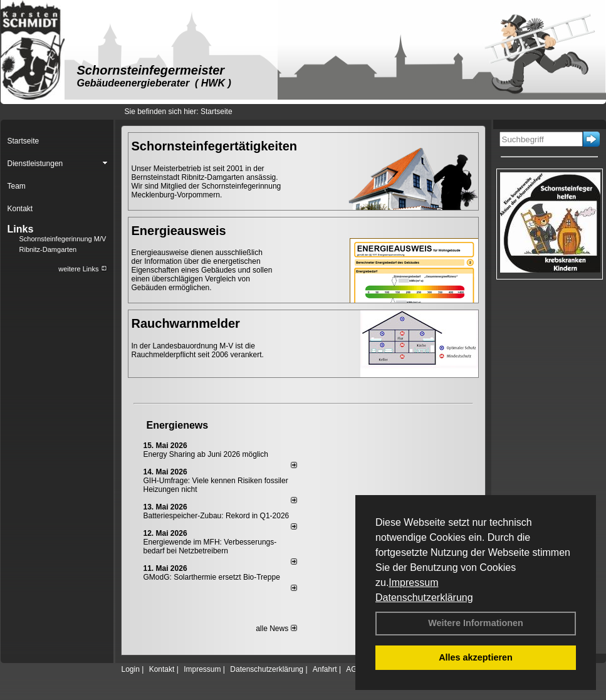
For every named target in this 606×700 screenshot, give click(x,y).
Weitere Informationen (476, 623)
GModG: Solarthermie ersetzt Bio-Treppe (212, 577)
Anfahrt (325, 669)
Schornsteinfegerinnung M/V (63, 239)
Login (131, 669)
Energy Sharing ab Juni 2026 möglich (206, 454)
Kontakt (162, 669)
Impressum (413, 582)
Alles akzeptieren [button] (476, 657)
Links (21, 229)
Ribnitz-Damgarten (48, 249)
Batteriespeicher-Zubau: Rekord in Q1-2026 (217, 516)
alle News (276, 629)
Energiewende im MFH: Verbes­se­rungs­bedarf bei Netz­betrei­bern (210, 546)
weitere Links (82, 269)
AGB (354, 669)
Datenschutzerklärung (424, 598)
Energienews (178, 425)
